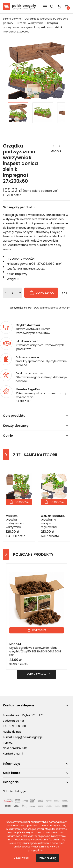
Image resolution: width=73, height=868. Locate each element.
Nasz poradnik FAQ (15, 748)
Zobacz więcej (37, 674)
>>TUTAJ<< (24, 401)
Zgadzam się (47, 858)
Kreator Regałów (28, 389)
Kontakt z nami (13, 754)
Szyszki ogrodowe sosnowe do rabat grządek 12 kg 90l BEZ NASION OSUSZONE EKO (35, 652)
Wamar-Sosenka (53, 516)
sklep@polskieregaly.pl (28, 737)
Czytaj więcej (21, 858)
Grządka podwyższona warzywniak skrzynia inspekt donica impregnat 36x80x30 (18, 529)
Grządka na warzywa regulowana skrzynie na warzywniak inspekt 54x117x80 (54, 529)
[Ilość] (13, 293)
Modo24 (56, 151)
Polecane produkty (33, 554)
